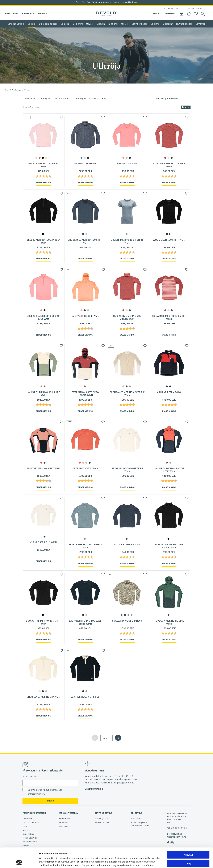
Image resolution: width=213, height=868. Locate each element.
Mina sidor (136, 819)
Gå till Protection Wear (172, 8)
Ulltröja (32, 24)
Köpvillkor (27, 819)
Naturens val (64, 826)
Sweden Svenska (195, 8)
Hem (7, 90)
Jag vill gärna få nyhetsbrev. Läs (45, 792)
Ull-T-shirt (78, 24)
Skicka (50, 801)
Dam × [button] (186, 107)
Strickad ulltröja (16, 24)
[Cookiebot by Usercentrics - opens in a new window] (19, 862)
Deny (188, 845)
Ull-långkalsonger (48, 24)
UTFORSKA (171, 14)
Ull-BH (125, 24)
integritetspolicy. (37, 794)
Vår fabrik (63, 823)
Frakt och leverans (31, 823)
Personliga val (101, 819)
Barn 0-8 (42, 14)
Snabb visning (43, 182)
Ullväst (90, 24)
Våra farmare (64, 819)
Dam (7, 14)
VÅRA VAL (157, 14)
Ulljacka (65, 24)
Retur (25, 826)
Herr (16, 14)
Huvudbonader (184, 24)
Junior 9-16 (28, 14)
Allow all (188, 836)
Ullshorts (113, 24)
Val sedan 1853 (102, 823)
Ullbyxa (101, 24)
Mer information (94, 789)
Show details (155, 862)
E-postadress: (30, 777)
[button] (61, 117)
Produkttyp (16, 90)
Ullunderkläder (139, 24)
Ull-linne (155, 24)
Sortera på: (162, 99)
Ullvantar (201, 24)
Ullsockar (168, 24)
